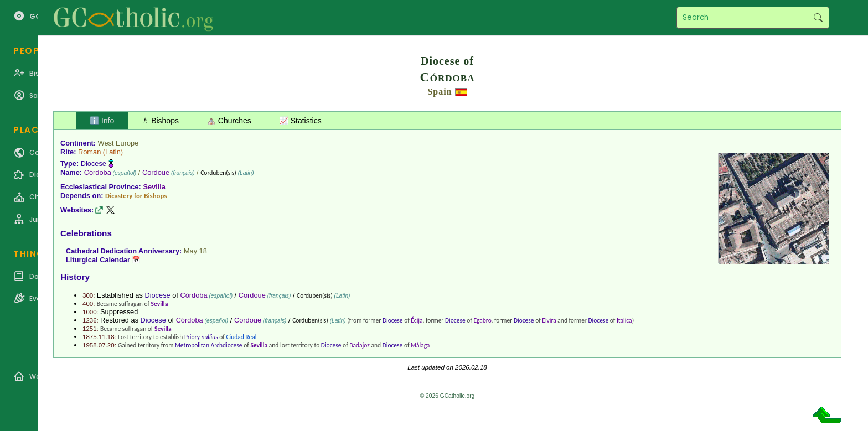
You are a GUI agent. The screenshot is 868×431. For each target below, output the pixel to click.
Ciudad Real (241, 337)
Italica (624, 320)
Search (818, 18)
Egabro (482, 320)
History (75, 277)
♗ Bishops (160, 121)
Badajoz (360, 345)
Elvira (549, 320)
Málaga (420, 345)
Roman (89, 152)
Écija (417, 320)
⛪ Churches (229, 121)
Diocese (94, 163)
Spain (440, 92)
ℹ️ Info (102, 121)
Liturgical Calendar (98, 260)
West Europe (118, 143)
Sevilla (154, 187)
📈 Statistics (300, 121)
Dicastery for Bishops (136, 196)
